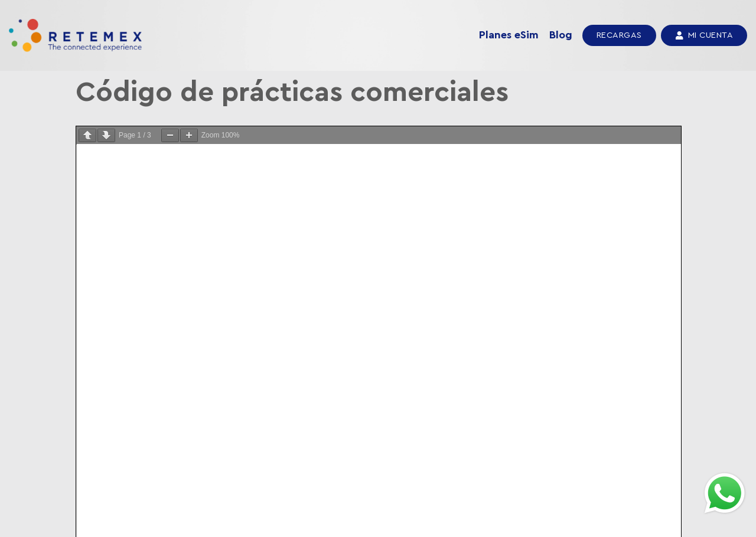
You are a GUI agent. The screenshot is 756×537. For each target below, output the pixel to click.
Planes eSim (509, 35)
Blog (561, 35)
